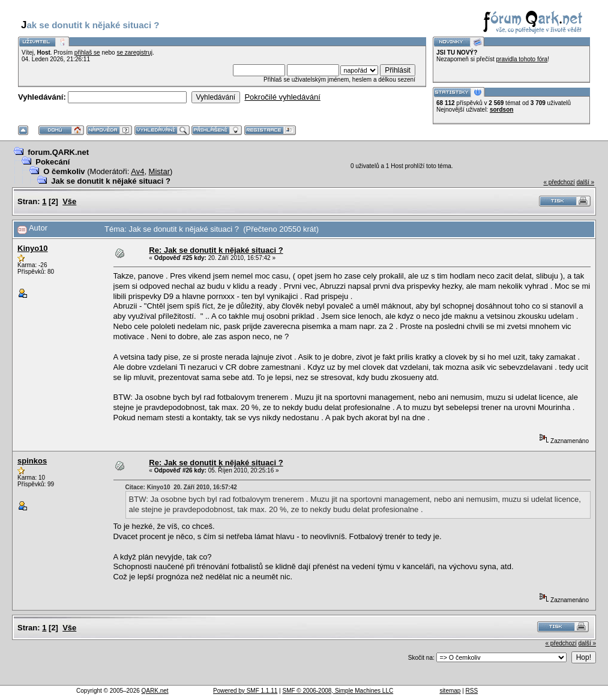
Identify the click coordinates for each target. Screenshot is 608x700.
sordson (501, 110)
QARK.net (155, 691)
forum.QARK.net (58, 152)
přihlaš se (87, 53)
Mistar (159, 171)
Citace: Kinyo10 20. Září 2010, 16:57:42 (181, 487)
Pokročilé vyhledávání (282, 97)
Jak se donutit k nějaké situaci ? (111, 181)
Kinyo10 (33, 248)
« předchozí (559, 182)
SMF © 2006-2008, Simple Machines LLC (338, 691)
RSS (472, 691)
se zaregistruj (134, 53)
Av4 (137, 171)
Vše (69, 201)
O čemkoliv (64, 171)
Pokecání (53, 162)
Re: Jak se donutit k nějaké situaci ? (216, 250)
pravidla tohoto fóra (522, 59)
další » (585, 182)
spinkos (32, 461)
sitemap (450, 691)
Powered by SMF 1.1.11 (245, 691)
